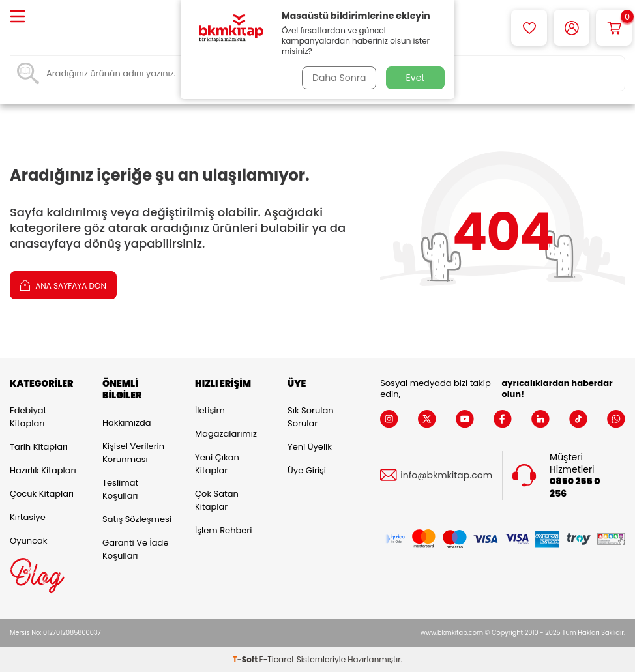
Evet (416, 78)
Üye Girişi (307, 470)
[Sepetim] (614, 28)
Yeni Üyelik (310, 447)
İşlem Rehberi (223, 530)
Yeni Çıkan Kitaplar (217, 464)
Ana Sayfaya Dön (63, 285)
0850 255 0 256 (575, 488)
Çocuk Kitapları (42, 494)
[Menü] (18, 17)
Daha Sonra (339, 78)
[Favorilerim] (529, 28)
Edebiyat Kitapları (28, 417)
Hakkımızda (126, 423)
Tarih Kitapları (39, 447)
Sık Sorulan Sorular (310, 417)
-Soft (246, 659)
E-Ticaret (277, 659)
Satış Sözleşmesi (137, 519)
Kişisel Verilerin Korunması (133, 453)
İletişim (210, 410)
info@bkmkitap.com (446, 475)
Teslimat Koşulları (120, 489)
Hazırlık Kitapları (43, 470)
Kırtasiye (28, 517)
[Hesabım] (571, 28)
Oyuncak (29, 541)
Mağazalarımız (226, 434)
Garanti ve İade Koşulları (135, 549)
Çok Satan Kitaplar (217, 500)
